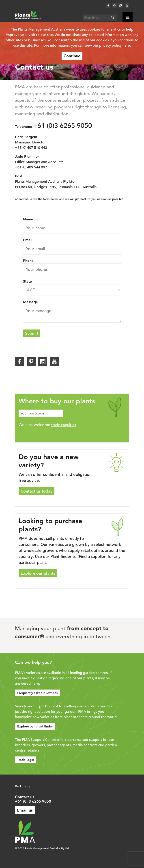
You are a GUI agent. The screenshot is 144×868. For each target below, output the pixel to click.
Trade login (26, 760)
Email (28, 240)
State (27, 281)
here (126, 46)
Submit (32, 333)
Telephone (24, 127)
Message (30, 302)
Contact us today (37, 491)
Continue (72, 56)
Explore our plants (38, 573)
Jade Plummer (27, 156)
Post (19, 176)
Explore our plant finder (35, 726)
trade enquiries (64, 425)
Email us (25, 810)
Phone (28, 261)
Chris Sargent (26, 137)
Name (28, 219)
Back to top (23, 786)
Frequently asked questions (37, 693)
